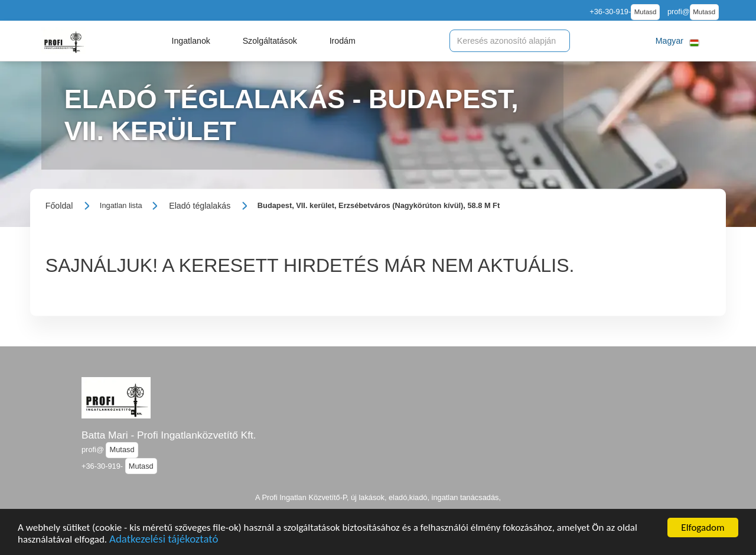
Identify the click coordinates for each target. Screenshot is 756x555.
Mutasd (646, 12)
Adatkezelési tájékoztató (164, 541)
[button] (191, 41)
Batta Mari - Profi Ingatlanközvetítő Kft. (169, 435)
